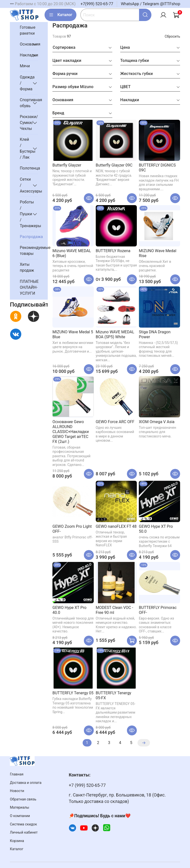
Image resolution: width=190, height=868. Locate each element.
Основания (25, 44)
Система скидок (24, 824)
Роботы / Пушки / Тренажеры (25, 214)
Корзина (17, 841)
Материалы (20, 808)
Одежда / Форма (25, 83)
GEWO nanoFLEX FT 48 (116, 526)
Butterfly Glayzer (67, 165)
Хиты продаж (27, 267)
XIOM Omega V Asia (157, 422)
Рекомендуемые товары (29, 251)
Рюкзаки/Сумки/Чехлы (25, 123)
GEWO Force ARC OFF (115, 422)
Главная (17, 774)
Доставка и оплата (26, 783)
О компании (20, 816)
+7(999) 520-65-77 (97, 4)
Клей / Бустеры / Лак (25, 148)
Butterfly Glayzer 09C (114, 165)
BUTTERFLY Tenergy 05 (73, 693)
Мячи (25, 66)
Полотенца (29, 168)
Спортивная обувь (25, 103)
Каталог (60, 15)
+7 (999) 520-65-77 (87, 785)
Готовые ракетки (28, 30)
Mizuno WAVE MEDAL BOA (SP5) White (115, 334)
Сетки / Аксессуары (25, 185)
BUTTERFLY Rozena (113, 251)
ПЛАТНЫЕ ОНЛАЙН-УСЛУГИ (29, 287)
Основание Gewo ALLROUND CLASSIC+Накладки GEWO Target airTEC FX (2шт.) (71, 432)
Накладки (25, 55)
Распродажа (29, 237)
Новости (17, 791)
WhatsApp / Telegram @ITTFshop (150, 4)
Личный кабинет (24, 832)
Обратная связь (23, 799)
